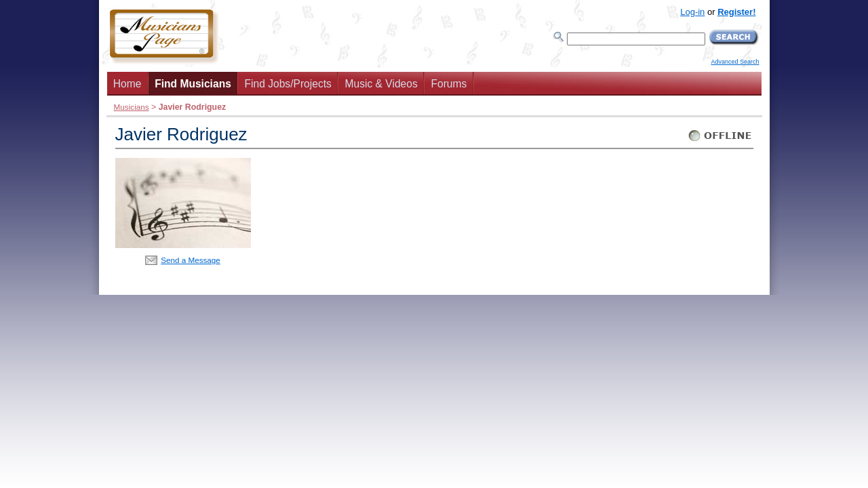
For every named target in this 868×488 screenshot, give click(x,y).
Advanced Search (735, 62)
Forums (449, 84)
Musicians (132, 107)
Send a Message (191, 260)
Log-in (692, 12)
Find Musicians (193, 84)
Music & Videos (381, 84)
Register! (736, 12)
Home (127, 84)
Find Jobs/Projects (288, 84)
